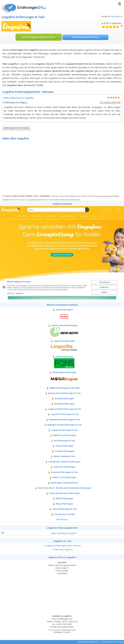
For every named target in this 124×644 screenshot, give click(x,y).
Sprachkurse (117, 16)
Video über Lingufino (63, 549)
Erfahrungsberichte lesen (85, 37)
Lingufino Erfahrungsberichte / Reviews (63, 546)
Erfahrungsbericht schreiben (16, 128)
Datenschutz (107, 642)
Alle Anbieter (62, 519)
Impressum (119, 642)
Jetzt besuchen (39, 37)
